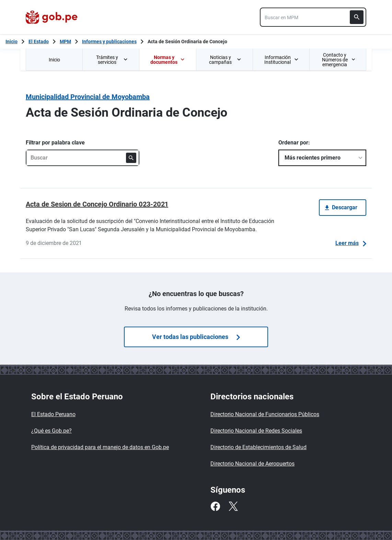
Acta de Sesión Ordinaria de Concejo (187, 42)
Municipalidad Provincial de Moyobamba (88, 97)
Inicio (54, 60)
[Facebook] (215, 506)
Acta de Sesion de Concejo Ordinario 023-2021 (97, 204)
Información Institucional (281, 60)
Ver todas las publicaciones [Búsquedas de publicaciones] (196, 337)
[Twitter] (233, 506)
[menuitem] (54, 60)
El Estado (39, 42)
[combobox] (313, 17)
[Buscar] (357, 17)
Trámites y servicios (112, 60)
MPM (65, 42)
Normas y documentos (168, 60)
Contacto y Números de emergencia (338, 60)
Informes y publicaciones (109, 42)
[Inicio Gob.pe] (11, 42)
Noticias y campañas (225, 60)
